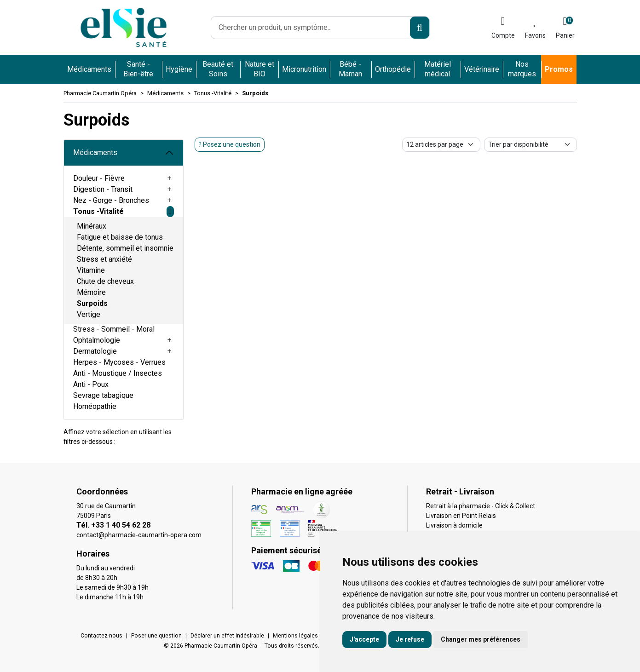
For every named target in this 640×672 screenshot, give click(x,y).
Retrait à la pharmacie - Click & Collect (481, 506)
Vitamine (91, 270)
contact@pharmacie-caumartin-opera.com (139, 535)
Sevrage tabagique (103, 395)
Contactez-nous (101, 636)
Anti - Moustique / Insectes (118, 373)
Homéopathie (95, 406)
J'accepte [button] (364, 639)
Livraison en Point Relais (461, 516)
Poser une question (156, 636)
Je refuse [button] (410, 639)
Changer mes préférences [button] (481, 639)
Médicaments (95, 152)
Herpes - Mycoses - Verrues (119, 362)
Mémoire (91, 292)
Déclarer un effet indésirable (227, 636)
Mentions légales (295, 636)
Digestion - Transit (103, 189)
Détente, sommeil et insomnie (125, 248)
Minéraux (92, 226)
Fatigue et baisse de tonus (120, 237)
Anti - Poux (91, 384)
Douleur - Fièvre (99, 178)
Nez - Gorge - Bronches (111, 200)
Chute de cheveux (105, 281)
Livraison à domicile (454, 525)
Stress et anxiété (104, 259)
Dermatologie (95, 351)
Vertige (89, 314)
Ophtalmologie (97, 340)
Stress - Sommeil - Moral (114, 329)
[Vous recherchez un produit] (311, 28)
